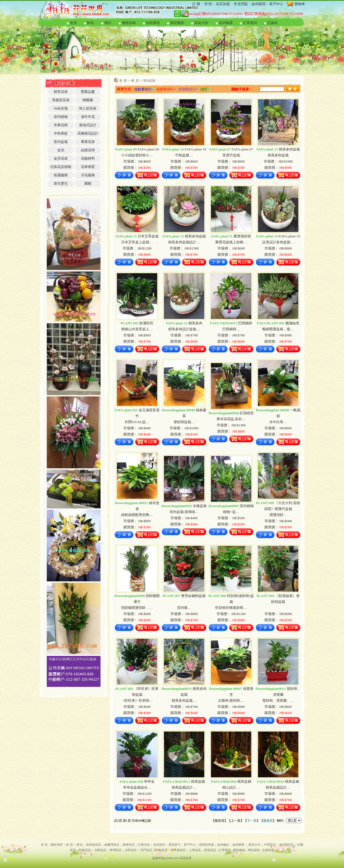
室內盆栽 (61, 142)
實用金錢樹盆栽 (184, 596)
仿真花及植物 (61, 167)
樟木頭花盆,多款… (231, 419)
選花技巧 (174, 845)
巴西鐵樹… (231, 329)
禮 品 (80, 845)
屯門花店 (146, 850)
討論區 (272, 23)
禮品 (108, 23)
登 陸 (208, 4)
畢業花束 (88, 142)
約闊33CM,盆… (137, 422)
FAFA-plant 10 (278, 236)
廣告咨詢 (254, 850)
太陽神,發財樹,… (231, 700)
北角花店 (161, 850)
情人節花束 (88, 108)
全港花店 (268, 850)
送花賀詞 (159, 845)
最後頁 (268, 821)
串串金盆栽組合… (137, 787)
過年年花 (88, 117)
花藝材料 (88, 158)
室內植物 (61, 117)
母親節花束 (61, 100)
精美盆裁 (184, 781)
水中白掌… (278, 422)
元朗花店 (100, 850)
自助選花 (153, 23)
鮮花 (91, 23)
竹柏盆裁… (184, 155)
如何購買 (259, 4)
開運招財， (278, 515)
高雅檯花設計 (88, 133)
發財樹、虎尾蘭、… (278, 700)
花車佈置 (88, 167)
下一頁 (252, 821)
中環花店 (270, 845)
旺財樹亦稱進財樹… (231, 608)
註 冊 (196, 4)
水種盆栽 (184, 506)
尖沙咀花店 (286, 845)
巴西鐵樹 (231, 323)
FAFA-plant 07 (231, 149)
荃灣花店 (116, 850)
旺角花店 (85, 850)
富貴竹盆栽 (231, 155)
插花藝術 (177, 23)
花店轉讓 (226, 23)
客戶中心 (276, 4)
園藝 (88, 183)
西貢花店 (210, 850)
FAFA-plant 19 (184, 149)
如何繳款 (223, 845)
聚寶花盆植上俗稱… (231, 242)
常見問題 (241, 4)
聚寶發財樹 (231, 236)
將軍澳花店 (178, 850)
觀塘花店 (129, 845)
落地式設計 (88, 125)
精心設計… (231, 787)
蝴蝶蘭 (88, 100)
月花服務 (88, 175)
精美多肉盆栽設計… (184, 242)
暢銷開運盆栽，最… (278, 329)
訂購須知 (144, 845)
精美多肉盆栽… (184, 700)
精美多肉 (184, 323)
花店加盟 (223, 4)
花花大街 (201, 23)
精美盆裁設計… (184, 787)
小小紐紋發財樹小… (137, 155)
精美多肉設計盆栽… (184, 329)
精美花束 (61, 92)
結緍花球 (88, 150)
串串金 (137, 781)
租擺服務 (61, 175)
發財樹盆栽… (184, 422)
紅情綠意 (231, 413)
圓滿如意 (278, 323)
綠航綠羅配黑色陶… (137, 515)
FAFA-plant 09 (137, 149)
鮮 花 (135, 81)
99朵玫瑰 (61, 108)
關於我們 (57, 845)
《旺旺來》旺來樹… (137, 700)
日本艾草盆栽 (137, 236)
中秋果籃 (61, 133)
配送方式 (255, 845)
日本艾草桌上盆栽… (137, 242)
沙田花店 (131, 850)
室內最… (184, 608)
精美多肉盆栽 (278, 149)
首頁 (73, 23)
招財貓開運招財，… (137, 608)
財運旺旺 (137, 323)
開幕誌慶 (88, 92)
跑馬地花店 (94, 845)
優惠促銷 (129, 23)
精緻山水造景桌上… (137, 329)
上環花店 (195, 850)
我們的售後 (207, 845)
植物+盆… (231, 512)
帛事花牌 (61, 125)
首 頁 (123, 81)
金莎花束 (61, 158)
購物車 (299, 4)
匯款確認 (239, 850)
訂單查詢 (250, 23)
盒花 (61, 150)
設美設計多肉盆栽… (278, 242)
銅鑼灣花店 (112, 845)
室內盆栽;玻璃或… (184, 512)
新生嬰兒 (61, 183)
